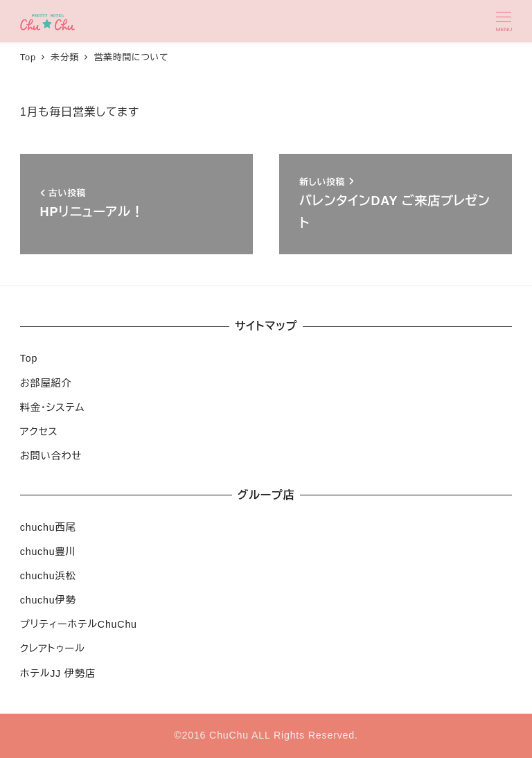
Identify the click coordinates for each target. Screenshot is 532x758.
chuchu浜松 (48, 576)
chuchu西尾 (48, 527)
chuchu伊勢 (48, 600)
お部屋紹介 (46, 383)
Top (29, 358)
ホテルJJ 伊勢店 (58, 673)
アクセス (39, 432)
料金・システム (52, 407)
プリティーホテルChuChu (79, 624)
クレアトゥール (53, 649)
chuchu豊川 (48, 552)
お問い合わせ (51, 456)
